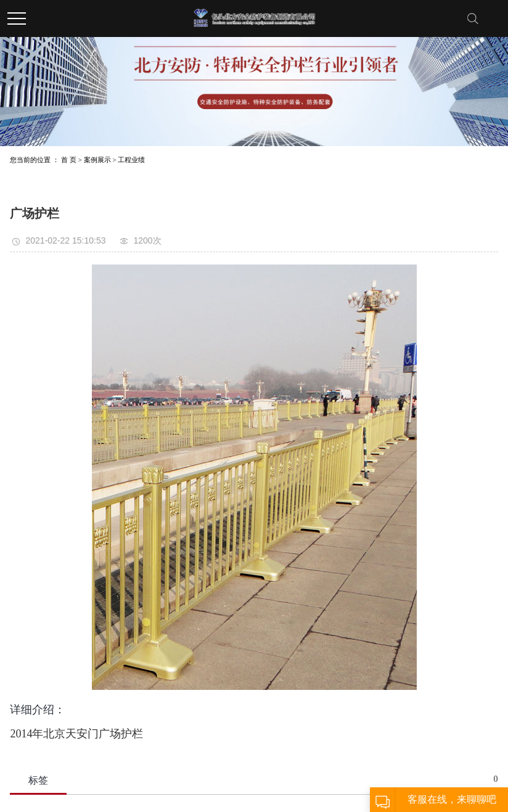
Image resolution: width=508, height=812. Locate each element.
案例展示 (97, 160)
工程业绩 (131, 160)
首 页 (69, 160)
